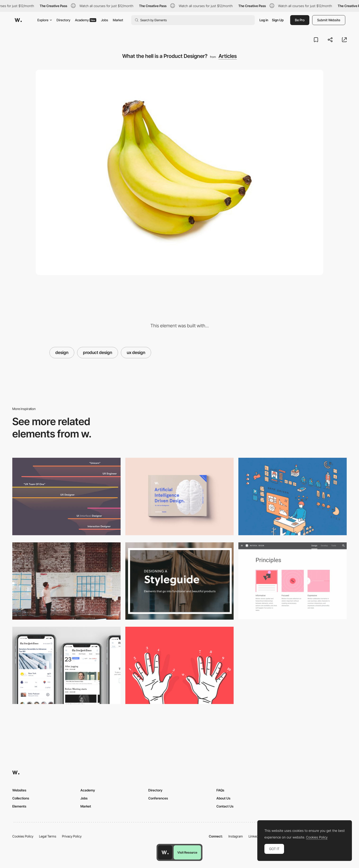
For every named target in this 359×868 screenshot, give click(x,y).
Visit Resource (187, 852)
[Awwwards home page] (165, 852)
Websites (19, 790)
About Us (223, 798)
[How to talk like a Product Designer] (66, 581)
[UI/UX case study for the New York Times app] (66, 665)
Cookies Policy (23, 836)
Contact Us (225, 806)
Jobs (105, 20)
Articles (228, 56)
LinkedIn (255, 836)
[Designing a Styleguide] (179, 581)
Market (118, 20)
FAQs (220, 790)
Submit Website (329, 20)
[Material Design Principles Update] (293, 581)
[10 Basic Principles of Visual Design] (179, 665)
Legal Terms (48, 836)
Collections (21, 798)
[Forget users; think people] (293, 496)
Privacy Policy (72, 836)
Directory (63, 20)
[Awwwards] (18, 20)
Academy (86, 20)
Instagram (236, 836)
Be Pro (300, 20)
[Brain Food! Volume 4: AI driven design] (179, 496)
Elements (19, 806)
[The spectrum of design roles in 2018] (66, 496)
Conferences (158, 798)
